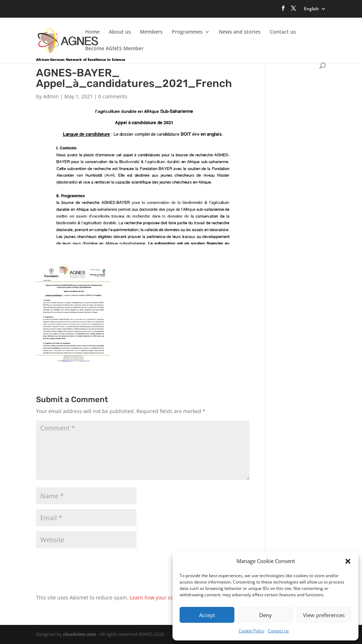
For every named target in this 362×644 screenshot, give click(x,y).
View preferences (324, 615)
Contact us (278, 631)
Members (151, 32)
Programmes (187, 32)
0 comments (113, 96)
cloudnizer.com (80, 634)
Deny (265, 615)
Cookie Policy (252, 631)
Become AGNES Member (114, 49)
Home (92, 32)
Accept (207, 615)
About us (120, 32)
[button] (348, 561)
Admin (51, 96)
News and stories (240, 32)
